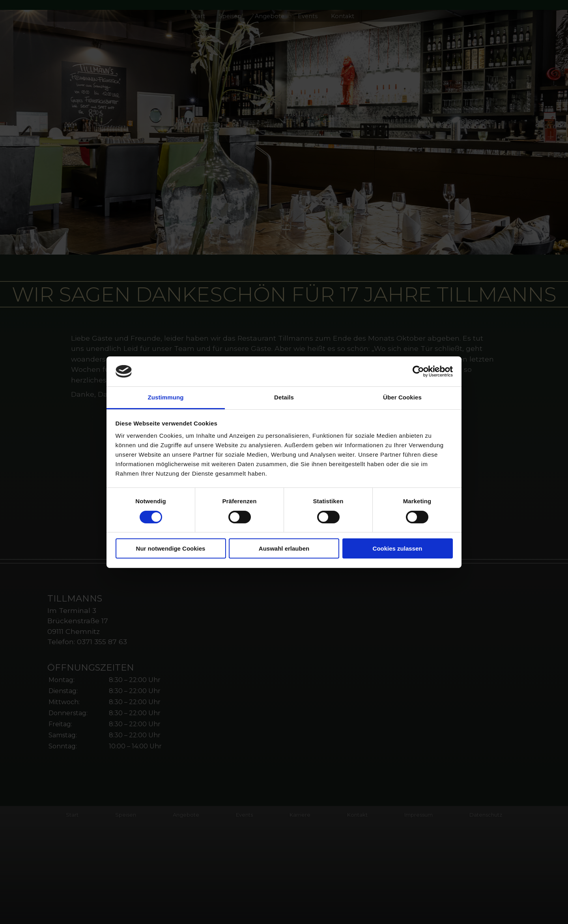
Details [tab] (284, 397)
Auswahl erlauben (284, 548)
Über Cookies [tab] (402, 397)
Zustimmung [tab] (166, 397)
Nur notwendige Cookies (171, 548)
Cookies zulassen (398, 548)
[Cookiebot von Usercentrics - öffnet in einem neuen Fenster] (418, 371)
